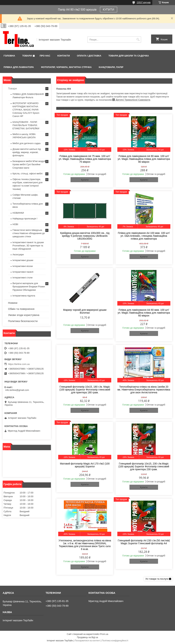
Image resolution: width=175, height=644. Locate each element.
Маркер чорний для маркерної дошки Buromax (85, 311)
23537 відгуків (144, 3)
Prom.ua (104, 634)
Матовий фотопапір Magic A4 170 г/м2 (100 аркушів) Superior (85, 465)
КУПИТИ (109, 10)
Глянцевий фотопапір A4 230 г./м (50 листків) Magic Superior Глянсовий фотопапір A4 (144, 542)
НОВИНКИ (18, 213)
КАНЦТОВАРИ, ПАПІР (111, 67)
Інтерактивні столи (22, 278)
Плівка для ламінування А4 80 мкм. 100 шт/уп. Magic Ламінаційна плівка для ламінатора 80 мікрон (144, 159)
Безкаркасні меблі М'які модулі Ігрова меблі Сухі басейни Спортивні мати (29, 164)
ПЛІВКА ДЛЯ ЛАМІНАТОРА (19, 67)
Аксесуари (18, 255)
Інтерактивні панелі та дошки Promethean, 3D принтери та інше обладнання (28, 246)
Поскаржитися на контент (87, 641)
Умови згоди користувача (24, 315)
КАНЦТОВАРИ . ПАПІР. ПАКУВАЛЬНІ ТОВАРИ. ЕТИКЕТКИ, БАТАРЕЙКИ (26, 125)
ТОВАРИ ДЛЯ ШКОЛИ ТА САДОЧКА (129, 56)
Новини (13, 303)
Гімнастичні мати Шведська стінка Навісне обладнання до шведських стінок (29, 233)
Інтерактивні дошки (23, 260)
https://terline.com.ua (19, 364)
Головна (9, 56)
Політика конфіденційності (115, 641)
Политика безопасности (23, 321)
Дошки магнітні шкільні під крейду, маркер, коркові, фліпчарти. (27, 152)
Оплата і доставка (89, 56)
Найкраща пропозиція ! (25, 219)
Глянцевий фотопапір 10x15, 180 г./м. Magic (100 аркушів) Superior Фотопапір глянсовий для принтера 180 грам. (85, 390)
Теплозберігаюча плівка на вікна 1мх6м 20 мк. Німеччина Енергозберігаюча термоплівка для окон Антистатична (144, 390)
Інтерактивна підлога (24, 296)
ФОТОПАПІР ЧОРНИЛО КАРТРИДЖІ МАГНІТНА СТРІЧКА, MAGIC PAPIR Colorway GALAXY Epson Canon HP (26, 110)
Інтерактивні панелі (23, 272)
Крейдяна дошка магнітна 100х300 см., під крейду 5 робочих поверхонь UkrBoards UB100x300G (85, 236)
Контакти (64, 56)
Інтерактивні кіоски (23, 266)
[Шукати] (138, 40)
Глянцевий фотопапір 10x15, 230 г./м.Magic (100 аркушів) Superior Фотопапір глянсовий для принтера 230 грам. (144, 466)
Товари (27, 56)
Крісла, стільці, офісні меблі (27, 174)
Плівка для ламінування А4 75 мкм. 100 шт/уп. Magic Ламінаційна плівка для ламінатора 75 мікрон (85, 159)
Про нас (45, 56)
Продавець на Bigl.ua (87, 637)
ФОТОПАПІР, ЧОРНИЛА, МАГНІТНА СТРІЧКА (66, 67)
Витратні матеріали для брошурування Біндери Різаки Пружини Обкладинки (29, 287)
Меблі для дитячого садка (27, 143)
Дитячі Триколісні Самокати (133, 100)
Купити (85, 180)
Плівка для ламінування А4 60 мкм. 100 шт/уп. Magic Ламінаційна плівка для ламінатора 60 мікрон (144, 313)
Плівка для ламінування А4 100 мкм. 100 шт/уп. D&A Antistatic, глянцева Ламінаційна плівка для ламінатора (144, 236)
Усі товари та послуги (157, 579)
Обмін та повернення (21, 309)
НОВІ (15, 224)
